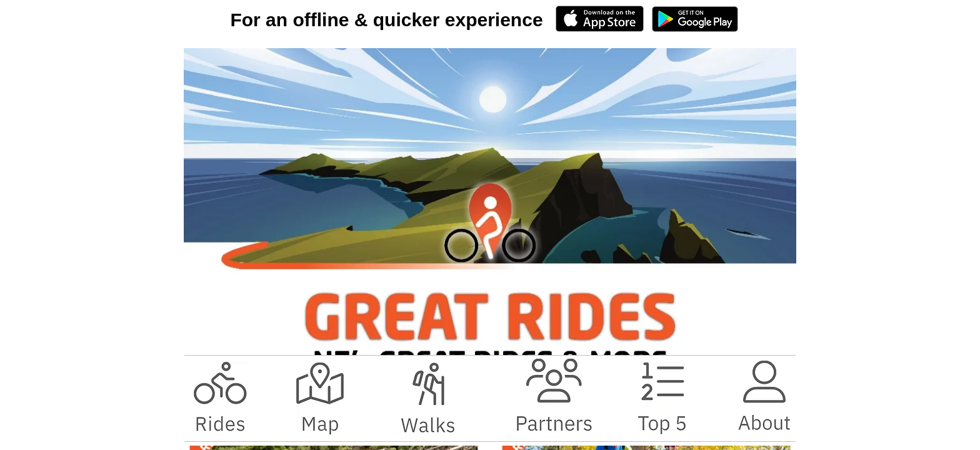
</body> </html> (490, 225)
